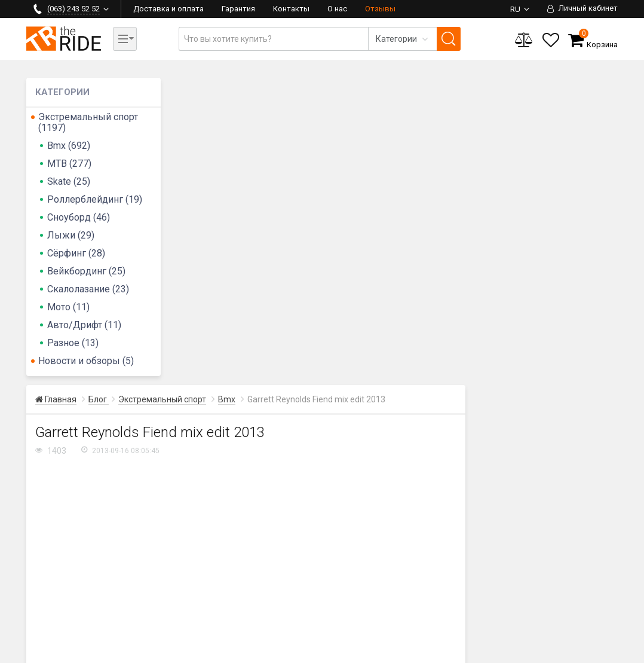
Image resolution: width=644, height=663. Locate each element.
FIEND (224, 386)
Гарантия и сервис (429, 592)
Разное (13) (73, 343)
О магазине (572, 592)
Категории (570, 619)
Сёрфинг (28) (76, 253)
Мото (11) (68, 307)
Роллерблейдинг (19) (95, 199)
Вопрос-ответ (419, 605)
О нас (337, 9)
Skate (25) (69, 181)
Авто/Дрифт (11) (84, 325)
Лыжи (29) (71, 235)
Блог (501, 578)
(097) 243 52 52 (64, 529)
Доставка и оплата (168, 9)
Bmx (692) (69, 146)
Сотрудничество (583, 605)
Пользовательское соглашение (300, 652)
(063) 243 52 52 (64, 514)
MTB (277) (69, 164)
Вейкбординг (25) (86, 271)
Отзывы (380, 9)
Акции (504, 605)
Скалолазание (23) (88, 289)
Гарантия (238, 9)
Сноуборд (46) (79, 217)
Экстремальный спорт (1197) (88, 122)
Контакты (291, 9)
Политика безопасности (406, 652)
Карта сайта (215, 652)
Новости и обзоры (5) (86, 361)
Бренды (508, 592)
